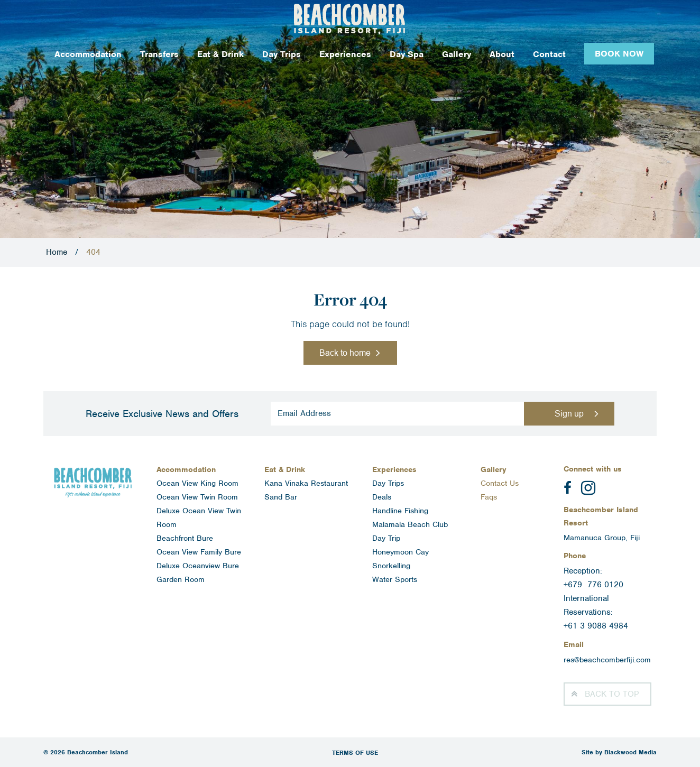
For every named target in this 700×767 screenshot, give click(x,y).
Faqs (489, 497)
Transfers (159, 54)
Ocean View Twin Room (197, 497)
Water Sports (395, 579)
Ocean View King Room (197, 483)
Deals (382, 497)
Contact (549, 54)
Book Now (619, 54)
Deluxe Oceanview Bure (198, 566)
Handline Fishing (400, 511)
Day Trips (282, 54)
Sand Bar (281, 497)
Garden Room (181, 579)
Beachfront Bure (185, 538)
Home (57, 252)
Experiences (345, 54)
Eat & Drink (220, 54)
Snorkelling (391, 566)
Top (612, 694)
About (502, 54)
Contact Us (500, 483)
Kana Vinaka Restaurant (306, 483)
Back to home (345, 353)
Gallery (457, 54)
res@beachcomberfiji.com (607, 660)
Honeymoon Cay (400, 552)
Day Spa (407, 54)
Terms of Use (355, 753)
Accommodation (88, 54)
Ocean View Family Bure (199, 552)
